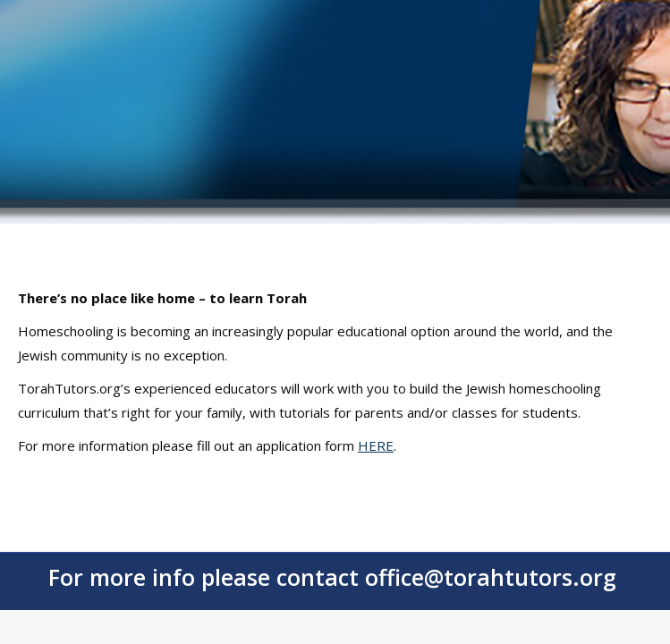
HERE (376, 445)
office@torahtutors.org (491, 577)
